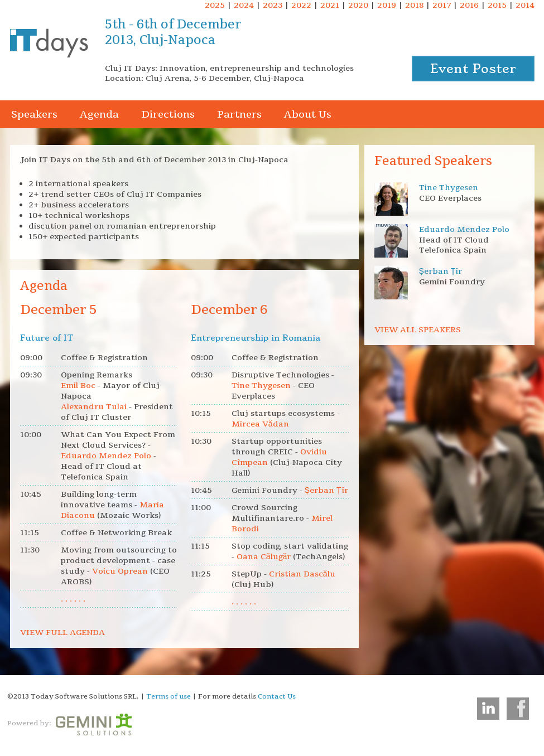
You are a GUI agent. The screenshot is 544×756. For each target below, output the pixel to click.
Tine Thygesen (449, 188)
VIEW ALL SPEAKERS (418, 330)
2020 (358, 5)
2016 (469, 5)
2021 (330, 5)
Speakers (34, 114)
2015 (497, 5)
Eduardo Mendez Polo (464, 229)
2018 (414, 5)
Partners (239, 114)
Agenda (99, 114)
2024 (244, 5)
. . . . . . (73, 599)
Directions (168, 114)
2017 (442, 5)
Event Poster (473, 69)
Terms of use (169, 696)
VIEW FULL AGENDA (62, 633)
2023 (273, 5)
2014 (525, 5)
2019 (387, 5)
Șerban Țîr (441, 271)
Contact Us (277, 696)
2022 (301, 5)
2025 (215, 5)
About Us (308, 114)
